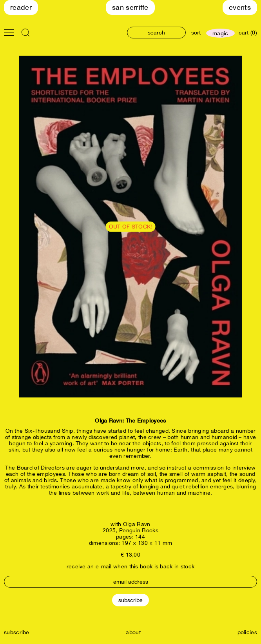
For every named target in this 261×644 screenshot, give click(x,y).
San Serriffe (130, 7)
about (133, 632)
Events (240, 7)
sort (196, 33)
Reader (21, 7)
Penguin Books (139, 530)
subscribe (17, 632)
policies (247, 632)
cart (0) (248, 33)
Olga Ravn (137, 524)
